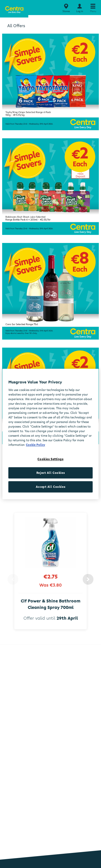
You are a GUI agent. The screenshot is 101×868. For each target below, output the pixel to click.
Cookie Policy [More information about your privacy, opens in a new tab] (35, 445)
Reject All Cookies (50, 473)
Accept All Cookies (50, 487)
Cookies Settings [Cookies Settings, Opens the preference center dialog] (50, 459)
